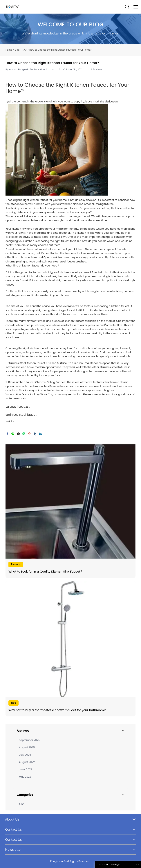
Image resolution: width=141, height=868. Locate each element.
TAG (24, 50)
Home (9, 50)
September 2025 (29, 740)
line (13, 434)
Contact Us (13, 829)
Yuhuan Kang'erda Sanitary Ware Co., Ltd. (32, 395)
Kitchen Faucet (89, 85)
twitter (18, 434)
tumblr (35, 434)
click (70, 29)
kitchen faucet (31, 266)
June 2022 (26, 769)
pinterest (29, 434)
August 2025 (27, 747)
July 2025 (25, 755)
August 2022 (27, 762)
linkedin (40, 434)
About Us (12, 819)
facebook (7, 434)
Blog (17, 50)
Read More (70, 510)
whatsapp (24, 434)
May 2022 (25, 777)
